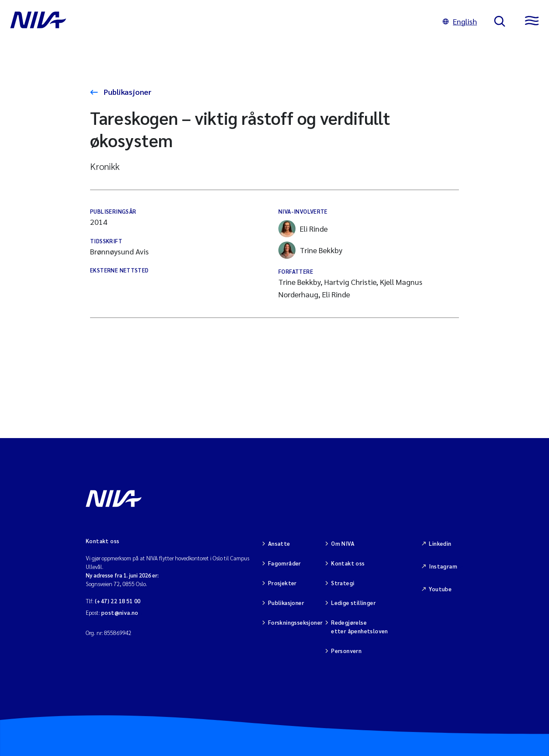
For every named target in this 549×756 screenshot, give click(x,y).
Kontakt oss (348, 563)
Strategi (343, 583)
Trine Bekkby (310, 250)
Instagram (443, 566)
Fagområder (285, 563)
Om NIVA (343, 543)
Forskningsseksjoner (295, 622)
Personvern (346, 651)
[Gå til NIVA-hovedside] (218, 21)
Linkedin (440, 543)
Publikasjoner (127, 92)
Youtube (440, 589)
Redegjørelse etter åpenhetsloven (359, 627)
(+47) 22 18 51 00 (118, 601)
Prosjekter (282, 583)
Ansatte (279, 543)
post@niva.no (120, 612)
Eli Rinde (303, 229)
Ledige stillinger (353, 603)
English (460, 21)
